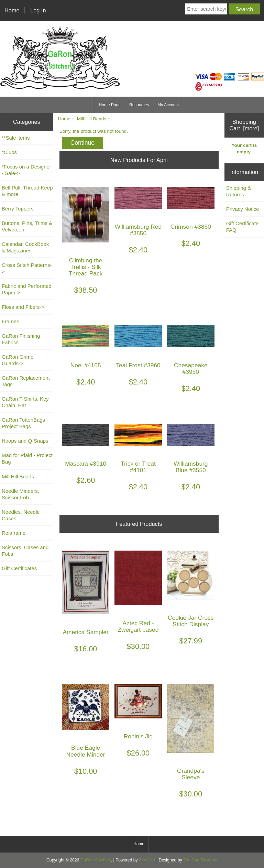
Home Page (110, 105)
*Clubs (9, 152)
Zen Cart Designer (200, 860)
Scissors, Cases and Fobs (25, 551)
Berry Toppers (18, 209)
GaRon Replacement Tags (26, 381)
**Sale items (16, 138)
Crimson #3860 (191, 227)
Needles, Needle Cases (21, 515)
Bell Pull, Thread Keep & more (27, 191)
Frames (10, 321)
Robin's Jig (138, 736)
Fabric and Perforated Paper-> (27, 289)
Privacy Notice (243, 209)
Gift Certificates (19, 568)
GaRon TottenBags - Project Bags (25, 423)
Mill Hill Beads (92, 119)
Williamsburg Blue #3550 (191, 467)
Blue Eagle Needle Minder (86, 751)
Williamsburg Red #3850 (138, 230)
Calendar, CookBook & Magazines (25, 247)
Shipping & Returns (239, 191)
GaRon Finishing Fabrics (21, 339)
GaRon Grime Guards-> (18, 360)
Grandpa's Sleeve (191, 774)
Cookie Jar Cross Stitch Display (191, 621)
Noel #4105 (86, 365)
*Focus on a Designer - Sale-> (26, 170)
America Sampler (85, 632)
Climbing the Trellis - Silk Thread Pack (86, 267)
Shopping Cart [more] (244, 125)
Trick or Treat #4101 (138, 467)
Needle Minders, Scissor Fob (20, 494)
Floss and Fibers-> (23, 307)
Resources (139, 105)
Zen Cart (147, 860)
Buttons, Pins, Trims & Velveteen (27, 226)
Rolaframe (14, 533)
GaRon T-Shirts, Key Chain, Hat (25, 402)
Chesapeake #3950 (191, 369)
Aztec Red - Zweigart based (138, 627)
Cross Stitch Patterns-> (27, 268)
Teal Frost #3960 (138, 365)
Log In (38, 10)
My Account (168, 105)
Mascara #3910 (86, 464)
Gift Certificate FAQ (243, 227)
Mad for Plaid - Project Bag (27, 458)
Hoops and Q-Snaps (25, 441)
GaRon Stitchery (96, 860)
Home (12, 10)
